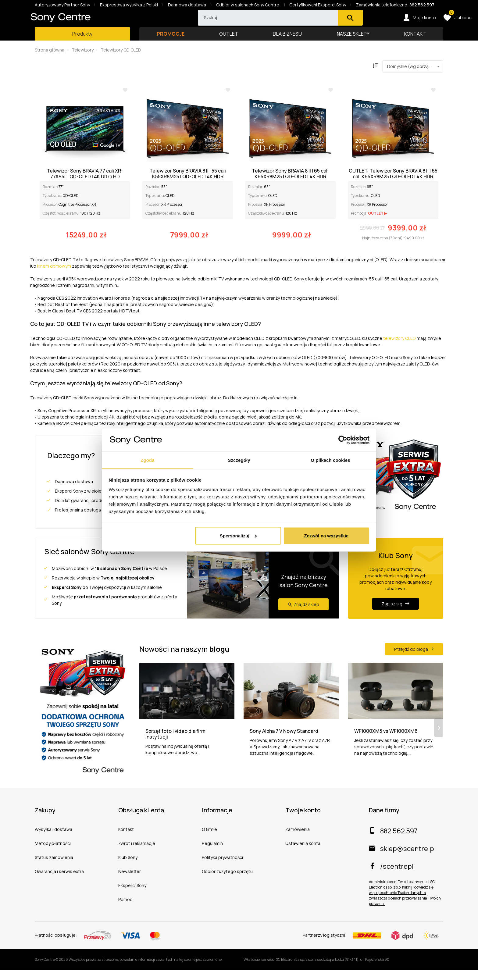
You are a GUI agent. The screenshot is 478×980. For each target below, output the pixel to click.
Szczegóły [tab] (239, 460)
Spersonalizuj (238, 536)
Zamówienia (298, 839)
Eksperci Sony (132, 895)
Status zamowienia (54, 867)
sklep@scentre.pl (402, 859)
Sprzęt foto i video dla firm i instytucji (177, 752)
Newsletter (130, 881)
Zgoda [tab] (148, 460)
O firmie (209, 839)
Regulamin (212, 853)
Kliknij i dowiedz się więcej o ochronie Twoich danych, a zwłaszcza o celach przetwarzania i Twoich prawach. (405, 905)
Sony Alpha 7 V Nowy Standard (284, 749)
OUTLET (229, 44)
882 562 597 (393, 841)
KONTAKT (415, 44)
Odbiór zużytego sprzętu (227, 881)
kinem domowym (54, 276)
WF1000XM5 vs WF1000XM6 (386, 749)
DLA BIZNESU (287, 44)
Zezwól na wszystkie (326, 536)
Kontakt (126, 839)
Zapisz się (396, 614)
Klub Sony (128, 867)
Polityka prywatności (222, 867)
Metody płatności (53, 853)
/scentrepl (391, 876)
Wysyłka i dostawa (54, 839)
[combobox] (413, 77)
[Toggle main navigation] (82, 44)
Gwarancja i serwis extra (59, 881)
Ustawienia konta (303, 853)
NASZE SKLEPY (353, 44)
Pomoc (125, 909)
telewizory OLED (400, 348)
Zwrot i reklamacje (137, 853)
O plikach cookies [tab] (330, 460)
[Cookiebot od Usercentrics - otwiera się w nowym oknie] (343, 440)
